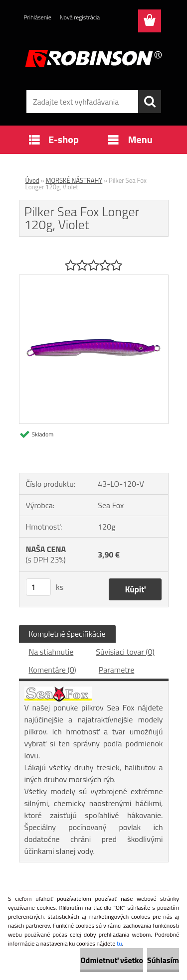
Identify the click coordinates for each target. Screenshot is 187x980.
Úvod (32, 180)
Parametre (116, 670)
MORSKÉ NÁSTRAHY (74, 180)
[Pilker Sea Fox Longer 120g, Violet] (94, 279)
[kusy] (38, 587)
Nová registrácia (80, 17)
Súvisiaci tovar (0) (125, 652)
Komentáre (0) (53, 670)
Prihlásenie (38, 17)
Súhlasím (163, 960)
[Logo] (93, 58)
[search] (150, 102)
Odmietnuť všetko (112, 960)
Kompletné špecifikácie (67, 634)
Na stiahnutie (51, 652)
